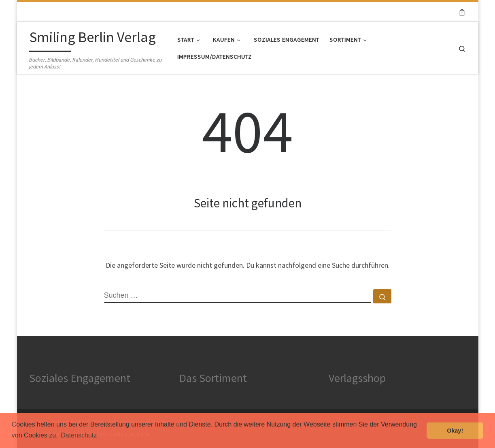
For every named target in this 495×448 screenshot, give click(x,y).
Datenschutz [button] (79, 435)
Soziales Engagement (80, 378)
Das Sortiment (213, 378)
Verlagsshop (357, 378)
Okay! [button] (455, 431)
